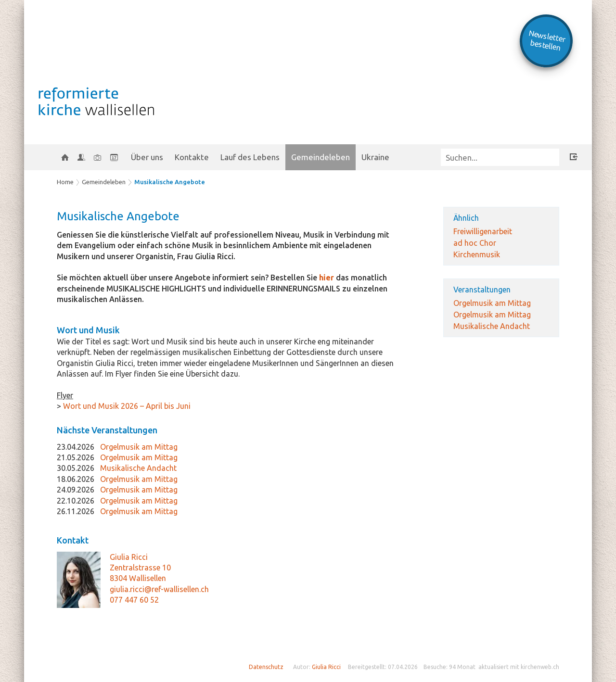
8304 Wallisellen (138, 578)
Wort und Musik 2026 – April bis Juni (126, 406)
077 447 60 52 (134, 600)
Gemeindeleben (321, 157)
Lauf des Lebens (250, 157)
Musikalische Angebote (170, 182)
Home (65, 182)
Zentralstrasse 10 (140, 568)
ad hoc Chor (475, 243)
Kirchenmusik (477, 254)
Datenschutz (266, 667)
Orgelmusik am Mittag (492, 303)
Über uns (147, 157)
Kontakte (192, 157)
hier (327, 278)
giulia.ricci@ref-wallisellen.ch (159, 589)
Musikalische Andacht (492, 326)
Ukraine (375, 157)
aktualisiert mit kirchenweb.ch (519, 667)
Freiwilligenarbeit (483, 231)
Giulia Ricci (129, 557)
